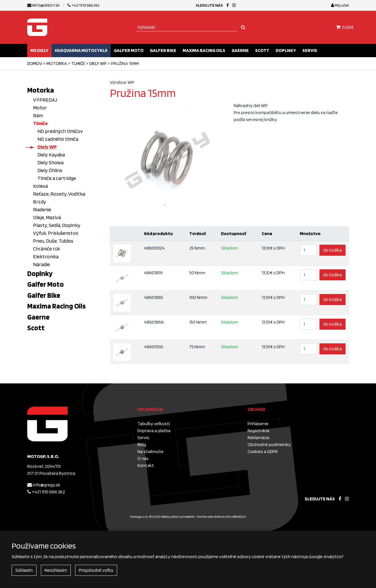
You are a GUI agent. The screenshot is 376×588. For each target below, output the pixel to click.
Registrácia (258, 431)
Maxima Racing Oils (204, 50)
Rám (38, 115)
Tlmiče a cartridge (57, 178)
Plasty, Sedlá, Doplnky (57, 225)
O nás (143, 458)
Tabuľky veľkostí (154, 424)
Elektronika (46, 256)
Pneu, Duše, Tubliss (53, 241)
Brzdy (40, 202)
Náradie (41, 264)
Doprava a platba (154, 431)
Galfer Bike (163, 50)
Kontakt (146, 465)
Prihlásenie (258, 424)
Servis (310, 50)
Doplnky (286, 50)
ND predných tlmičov (60, 131)
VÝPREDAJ (45, 100)
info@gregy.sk (43, 5)
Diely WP (98, 63)
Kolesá (40, 186)
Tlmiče (78, 63)
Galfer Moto (129, 50)
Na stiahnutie (150, 451)
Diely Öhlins (50, 170)
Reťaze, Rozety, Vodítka (59, 194)
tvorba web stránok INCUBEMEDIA (221, 516)
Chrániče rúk (47, 249)
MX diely (39, 50)
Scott (262, 50)
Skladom (229, 248)
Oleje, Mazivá (47, 217)
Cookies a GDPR (263, 451)
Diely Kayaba (51, 155)
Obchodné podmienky (269, 444)
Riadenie (42, 209)
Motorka (57, 63)
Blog (142, 444)
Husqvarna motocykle (81, 50)
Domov (35, 63)
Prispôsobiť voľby (96, 570)
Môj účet (340, 5)
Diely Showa (50, 162)
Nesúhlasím (56, 570)
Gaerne (240, 50)
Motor (40, 108)
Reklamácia (258, 438)
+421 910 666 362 (83, 5)
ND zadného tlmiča (58, 139)
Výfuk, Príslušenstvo (56, 233)
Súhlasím (24, 570)
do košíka (333, 250)
